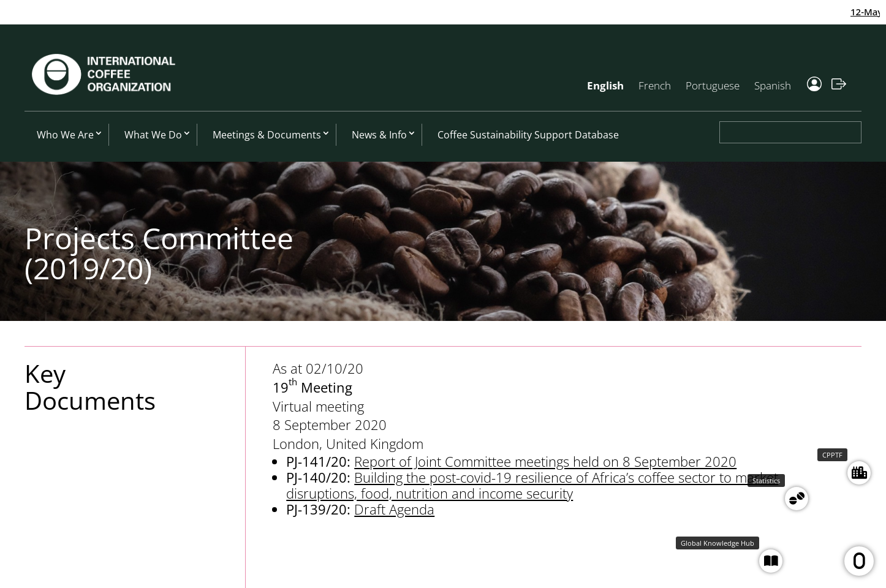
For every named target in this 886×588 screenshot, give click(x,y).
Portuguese (713, 85)
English (605, 85)
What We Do (153, 135)
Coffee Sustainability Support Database (528, 135)
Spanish (773, 85)
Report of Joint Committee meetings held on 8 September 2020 (545, 461)
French (655, 85)
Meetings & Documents (267, 135)
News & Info (379, 135)
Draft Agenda (394, 509)
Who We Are (65, 135)
